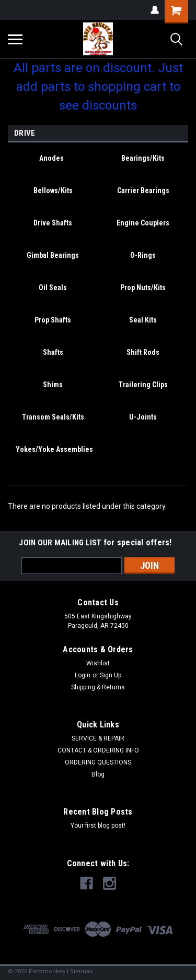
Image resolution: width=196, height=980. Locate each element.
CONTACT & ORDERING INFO (98, 750)
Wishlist (98, 663)
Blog (98, 774)
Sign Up (111, 675)
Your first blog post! (98, 826)
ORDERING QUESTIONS (98, 762)
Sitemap (82, 971)
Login (83, 675)
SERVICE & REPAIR (98, 738)
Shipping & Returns (98, 687)
